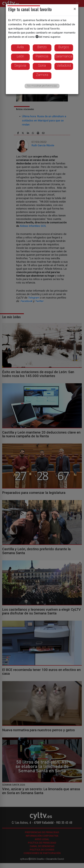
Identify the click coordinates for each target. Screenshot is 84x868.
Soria (42, 65)
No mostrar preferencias (42, 86)
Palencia (42, 56)
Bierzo (42, 47)
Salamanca (64, 56)
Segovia (20, 65)
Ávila (20, 47)
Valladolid (64, 65)
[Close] (75, 9)
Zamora (42, 75)
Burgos (64, 47)
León (20, 56)
